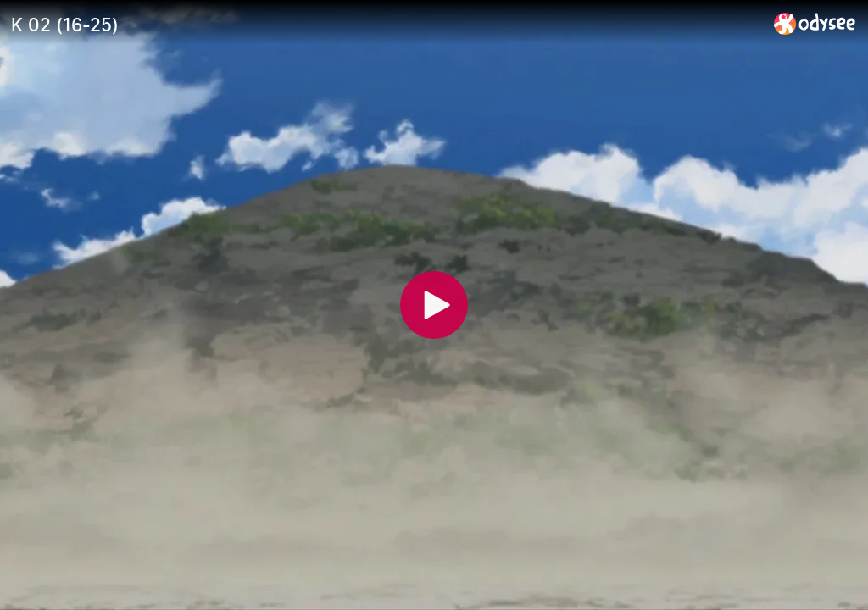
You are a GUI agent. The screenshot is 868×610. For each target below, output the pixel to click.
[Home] (815, 23)
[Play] (434, 305)
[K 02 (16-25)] (386, 25)
